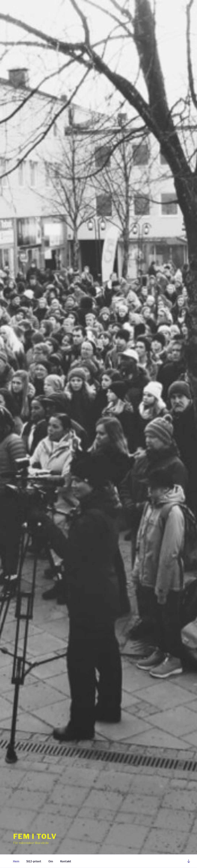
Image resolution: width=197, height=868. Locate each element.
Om (51, 861)
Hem (16, 861)
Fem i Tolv (35, 836)
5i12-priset (34, 861)
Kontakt (66, 861)
